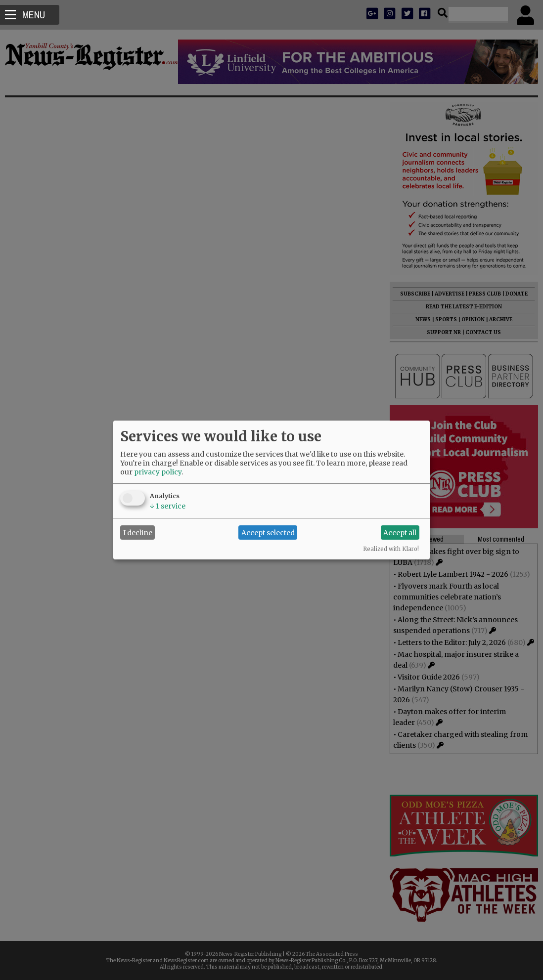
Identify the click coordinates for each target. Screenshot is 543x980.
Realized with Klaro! (391, 549)
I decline (138, 533)
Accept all (400, 533)
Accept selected (268, 533)
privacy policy (158, 472)
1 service (168, 506)
